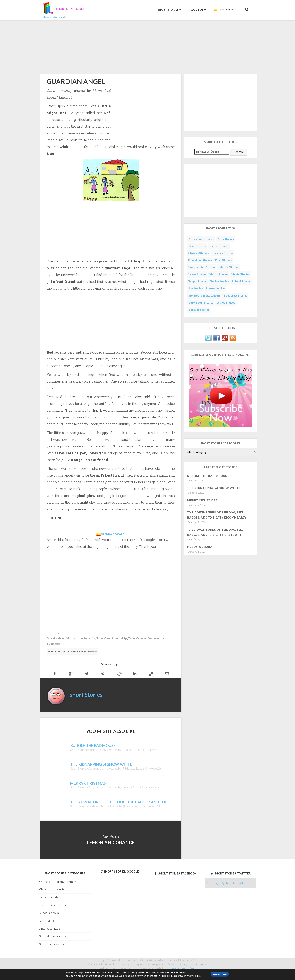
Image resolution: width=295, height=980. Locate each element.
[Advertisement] (147, 47)
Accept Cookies (220, 974)
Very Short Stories (201, 303)
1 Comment (54, 644)
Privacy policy (186, 964)
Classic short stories (53, 889)
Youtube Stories (199, 310)
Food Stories (223, 260)
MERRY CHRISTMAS (202, 500)
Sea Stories (195, 288)
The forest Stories (235, 296)
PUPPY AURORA (200, 547)
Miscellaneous (49, 913)
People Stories (198, 281)
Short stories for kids (80, 638)
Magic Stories (56, 652)
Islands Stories (229, 267)
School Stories (242, 281)
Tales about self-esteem (144, 638)
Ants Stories (225, 239)
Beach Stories (197, 246)
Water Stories (226, 303)
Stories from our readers (82, 652)
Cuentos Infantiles (226, 10)
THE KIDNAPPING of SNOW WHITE (214, 488)
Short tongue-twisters (53, 944)
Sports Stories (215, 288)
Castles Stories (219, 246)
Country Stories (222, 253)
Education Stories (200, 260)
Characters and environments (59, 882)
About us (197, 10)
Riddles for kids (50, 929)
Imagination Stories (202, 267)
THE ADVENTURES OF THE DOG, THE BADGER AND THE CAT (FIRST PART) (215, 532)
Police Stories (219, 281)
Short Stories (169, 10)
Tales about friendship (112, 638)
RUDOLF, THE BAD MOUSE (207, 476)
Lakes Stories (197, 274)
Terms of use (201, 964)
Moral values (56, 638)
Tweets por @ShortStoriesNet (226, 883)
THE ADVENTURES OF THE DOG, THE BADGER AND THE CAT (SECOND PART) (217, 515)
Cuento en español (113, 534)
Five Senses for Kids (53, 905)
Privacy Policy (186, 976)
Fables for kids (49, 897)
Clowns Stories (198, 253)
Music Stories (240, 274)
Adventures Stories (201, 239)
